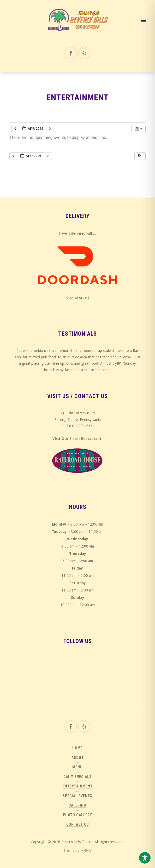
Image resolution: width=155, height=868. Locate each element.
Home (77, 748)
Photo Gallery (77, 815)
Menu (77, 767)
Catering (77, 805)
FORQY (86, 850)
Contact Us (78, 824)
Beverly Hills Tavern (77, 842)
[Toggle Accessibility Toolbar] (145, 858)
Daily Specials (77, 777)
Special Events (77, 796)
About (78, 758)
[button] (140, 156)
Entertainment (78, 786)
